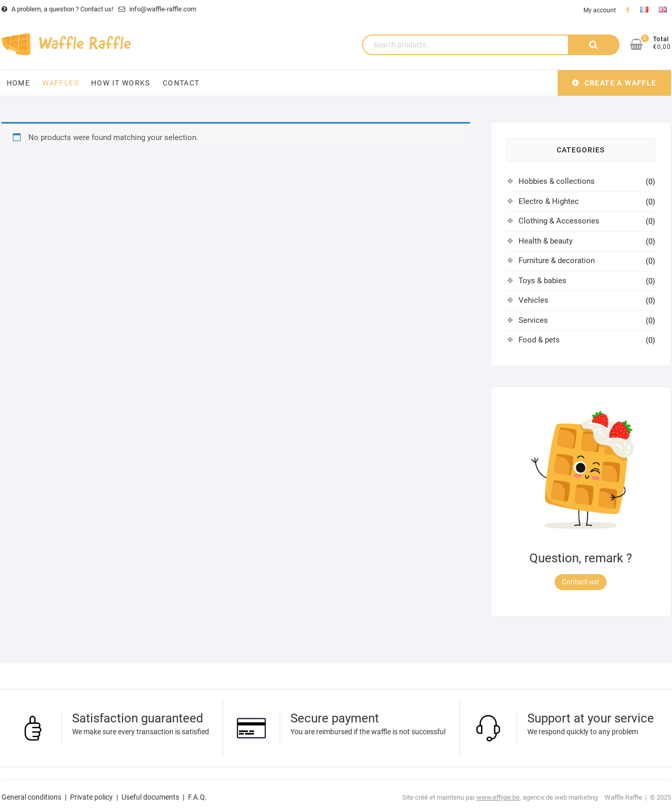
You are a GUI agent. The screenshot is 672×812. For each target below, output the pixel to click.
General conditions (31, 797)
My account (600, 10)
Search (594, 45)
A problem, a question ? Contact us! (57, 9)
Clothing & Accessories (559, 221)
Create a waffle (621, 83)
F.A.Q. (197, 797)
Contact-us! (581, 582)
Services (533, 320)
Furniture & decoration (557, 261)
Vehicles (533, 300)
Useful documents (150, 797)
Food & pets (539, 340)
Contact (181, 83)
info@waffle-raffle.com (157, 9)
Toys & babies (542, 281)
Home (19, 83)
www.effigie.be (498, 797)
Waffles (61, 83)
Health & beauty (546, 241)
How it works (121, 83)
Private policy (91, 797)
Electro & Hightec (549, 201)
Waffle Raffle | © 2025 (638, 797)
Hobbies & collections (557, 181)
